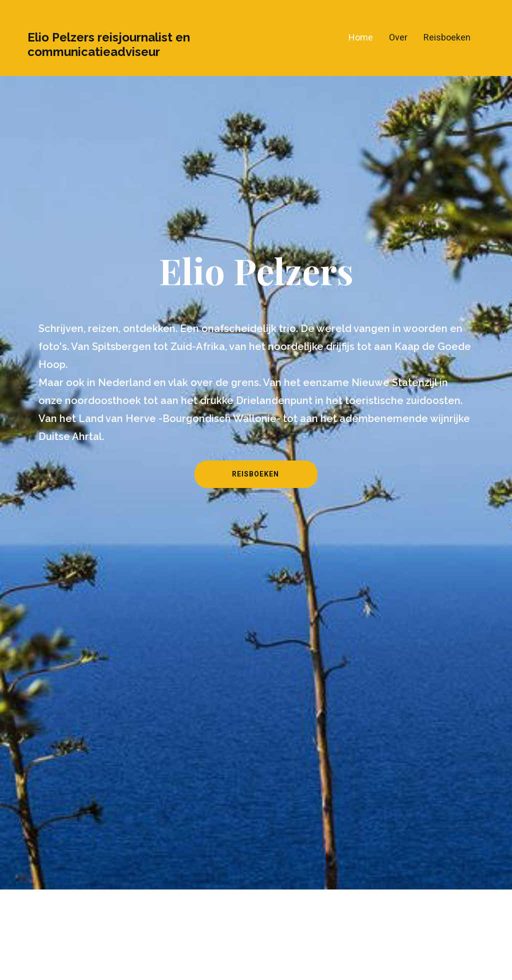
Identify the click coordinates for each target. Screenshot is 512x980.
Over (398, 37)
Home (361, 37)
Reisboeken (447, 37)
